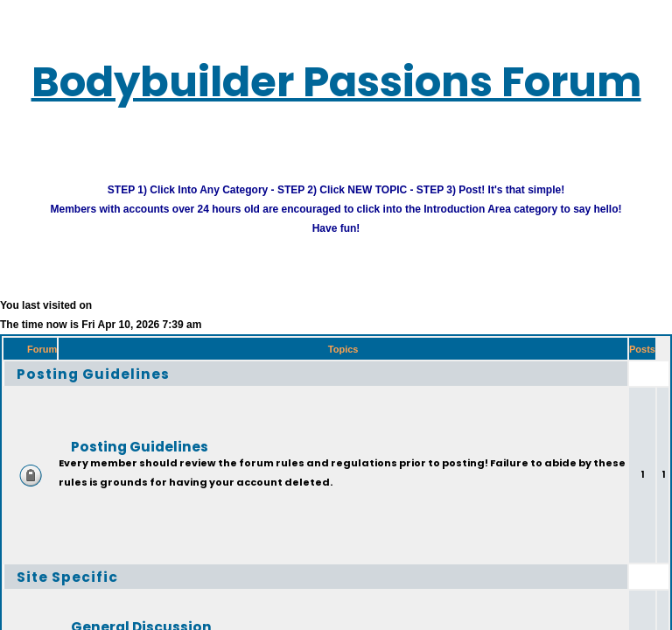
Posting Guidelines (112, 387)
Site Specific (80, 590)
